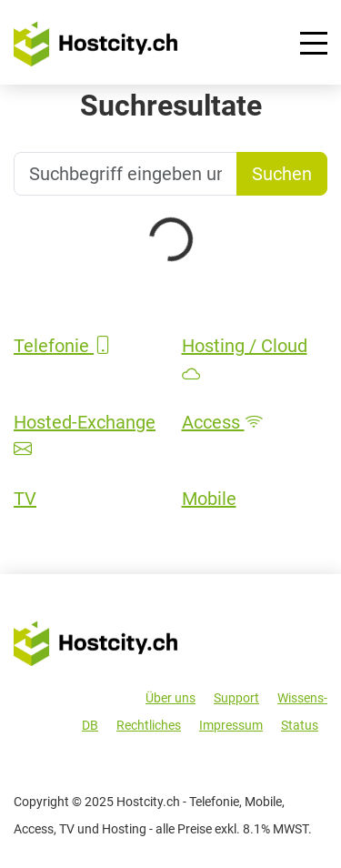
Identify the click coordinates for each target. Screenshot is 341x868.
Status (300, 725)
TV (25, 499)
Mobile (209, 499)
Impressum (231, 725)
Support (236, 698)
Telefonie (63, 346)
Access (222, 422)
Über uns (170, 698)
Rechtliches (149, 725)
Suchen (282, 174)
